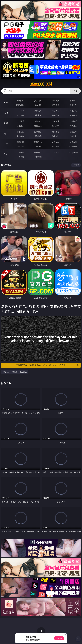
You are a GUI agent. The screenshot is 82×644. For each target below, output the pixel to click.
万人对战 (56, 101)
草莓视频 (56, 152)
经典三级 (38, 126)
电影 (6, 123)
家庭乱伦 (38, 142)
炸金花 (38, 105)
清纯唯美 (38, 136)
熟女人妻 (20, 115)
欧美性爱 (73, 121)
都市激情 (20, 142)
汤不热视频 (73, 152)
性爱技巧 (73, 146)
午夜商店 (38, 152)
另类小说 (38, 146)
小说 (6, 144)
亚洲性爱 (20, 121)
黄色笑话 (56, 146)
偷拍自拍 (38, 121)
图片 (6, 134)
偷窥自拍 (20, 132)
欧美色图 (56, 132)
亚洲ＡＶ (20, 111)
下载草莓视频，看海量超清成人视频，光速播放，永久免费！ (48, 365)
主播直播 (56, 115)
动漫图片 (73, 132)
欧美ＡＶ (56, 111)
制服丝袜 (20, 126)
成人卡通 (56, 121)
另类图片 (73, 136)
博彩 (6, 102)
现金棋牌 (56, 105)
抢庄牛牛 (73, 105)
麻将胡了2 (20, 105)
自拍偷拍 (38, 111)
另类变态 (73, 126)
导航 (6, 154)
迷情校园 (20, 146)
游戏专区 (73, 101)
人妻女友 (56, 142)
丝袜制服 (38, 115)
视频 (6, 113)
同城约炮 (20, 152)
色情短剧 (38, 157)
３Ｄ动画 (73, 111)
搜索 (76, 91)
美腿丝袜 (20, 136)
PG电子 (20, 101)
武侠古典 (73, 142)
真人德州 (38, 101)
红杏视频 (20, 157)
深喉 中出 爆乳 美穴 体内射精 (15, 372)
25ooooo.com (41, 84)
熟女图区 (56, 136)
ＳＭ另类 (73, 115)
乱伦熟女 (56, 126)
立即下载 (59, 638)
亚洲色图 (38, 132)
